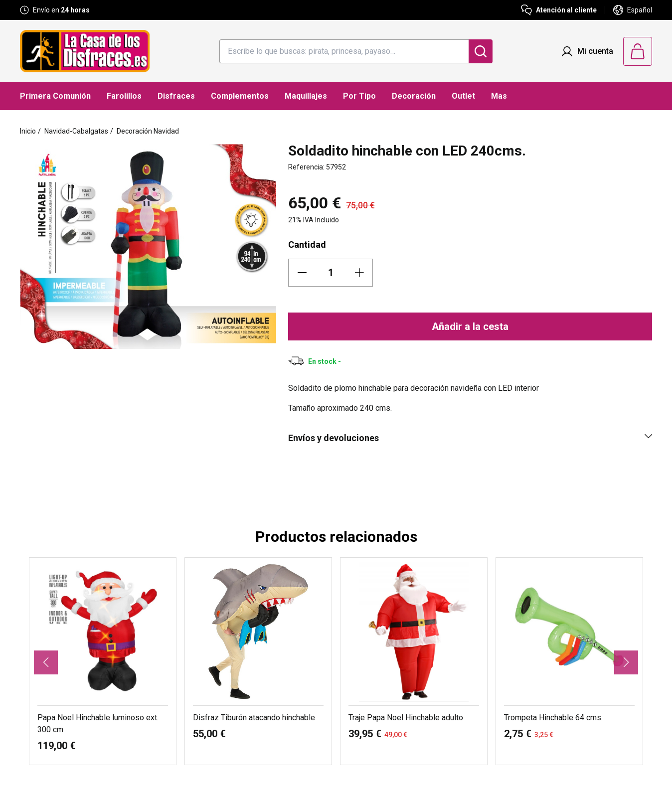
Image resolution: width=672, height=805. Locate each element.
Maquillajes (306, 96)
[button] (46, 662)
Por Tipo (359, 96)
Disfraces (176, 96)
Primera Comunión (55, 96)
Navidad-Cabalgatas (76, 131)
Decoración (414, 96)
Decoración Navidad (148, 131)
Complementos (240, 96)
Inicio (28, 131)
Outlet (463, 96)
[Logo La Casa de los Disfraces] (85, 51)
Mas (499, 96)
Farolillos (124, 96)
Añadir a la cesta (470, 326)
